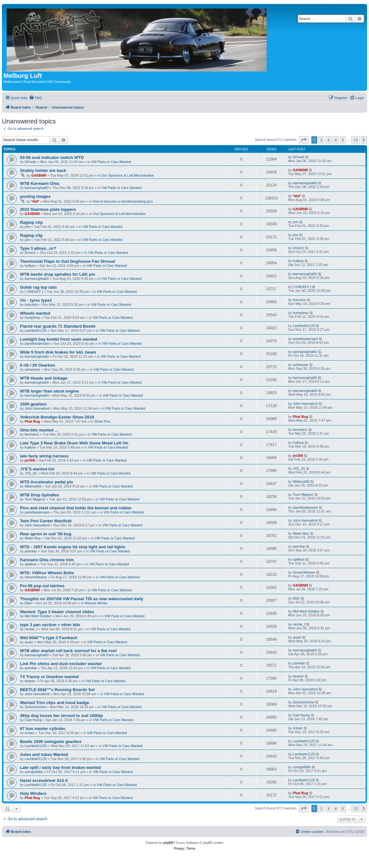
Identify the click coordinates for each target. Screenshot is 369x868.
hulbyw (30, 266)
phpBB (168, 843)
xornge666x (34, 772)
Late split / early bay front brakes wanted (60, 767)
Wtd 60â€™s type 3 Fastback (49, 638)
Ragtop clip (31, 222)
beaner (30, 681)
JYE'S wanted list (37, 469)
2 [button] (321, 140)
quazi (29, 642)
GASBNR (39, 175)
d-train (30, 733)
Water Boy (33, 538)
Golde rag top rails (39, 287)
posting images (35, 196)
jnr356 (30, 460)
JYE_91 (31, 473)
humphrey (32, 318)
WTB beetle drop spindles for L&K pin (58, 274)
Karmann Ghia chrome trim (47, 560)
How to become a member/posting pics (123, 201)
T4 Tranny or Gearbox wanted (49, 677)
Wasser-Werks (96, 603)
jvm (27, 227)
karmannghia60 (37, 188)
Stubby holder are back (43, 170)
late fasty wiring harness (44, 456)
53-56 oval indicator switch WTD (52, 157)
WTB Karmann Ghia (40, 183)
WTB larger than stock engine (49, 391)
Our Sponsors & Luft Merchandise (127, 175)
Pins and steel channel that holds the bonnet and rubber (76, 508)
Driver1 (30, 253)
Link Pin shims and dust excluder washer (61, 664)
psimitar (31, 551)
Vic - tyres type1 (36, 300)
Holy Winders (33, 793)
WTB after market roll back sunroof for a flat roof (68, 651)
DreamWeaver (36, 577)
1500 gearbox (33, 404)
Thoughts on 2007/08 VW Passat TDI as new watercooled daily (82, 599)
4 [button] (336, 140)
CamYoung (33, 720)
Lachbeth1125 (36, 330)
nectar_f (31, 629)
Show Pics (102, 421)
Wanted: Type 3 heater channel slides (57, 612)
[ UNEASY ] (34, 292)
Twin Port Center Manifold (46, 521)
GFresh (31, 162)
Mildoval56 (33, 486)
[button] (304, 140)
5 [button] (343, 140)
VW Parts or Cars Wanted (111, 162)
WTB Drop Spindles (39, 495)
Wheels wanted (35, 313)
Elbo (28, 603)
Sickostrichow (35, 707)
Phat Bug (32, 421)
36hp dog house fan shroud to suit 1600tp (61, 716)
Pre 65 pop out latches (42, 586)
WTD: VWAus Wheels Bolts (47, 573)
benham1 (32, 434)
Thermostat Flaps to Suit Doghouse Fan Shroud (68, 261)
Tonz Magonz (35, 499)
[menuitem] (36, 98)
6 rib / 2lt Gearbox (38, 365)
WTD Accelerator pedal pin (46, 482)
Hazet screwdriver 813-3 (44, 780)
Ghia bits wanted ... (39, 430)
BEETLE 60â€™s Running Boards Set (57, 690)
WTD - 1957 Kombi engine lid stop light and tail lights (73, 547)
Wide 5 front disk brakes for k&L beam (58, 352)
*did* (35, 201)
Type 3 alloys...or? (38, 248)
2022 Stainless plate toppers (48, 209)
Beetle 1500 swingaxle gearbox (51, 742)
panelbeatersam (37, 343)
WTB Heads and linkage (44, 378)
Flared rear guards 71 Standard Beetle (58, 326)
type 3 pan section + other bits (50, 625)
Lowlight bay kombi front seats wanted (58, 339)
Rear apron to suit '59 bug (46, 534)
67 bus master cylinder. (43, 729)
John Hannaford (37, 408)
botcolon (31, 305)
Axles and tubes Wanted (44, 755)
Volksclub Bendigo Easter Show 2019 (57, 417)
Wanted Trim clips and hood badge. (55, 703)
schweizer (32, 369)
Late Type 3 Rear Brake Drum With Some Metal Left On (74, 443)
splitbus (31, 564)
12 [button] (356, 140)
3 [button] (329, 140)
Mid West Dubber (38, 616)
